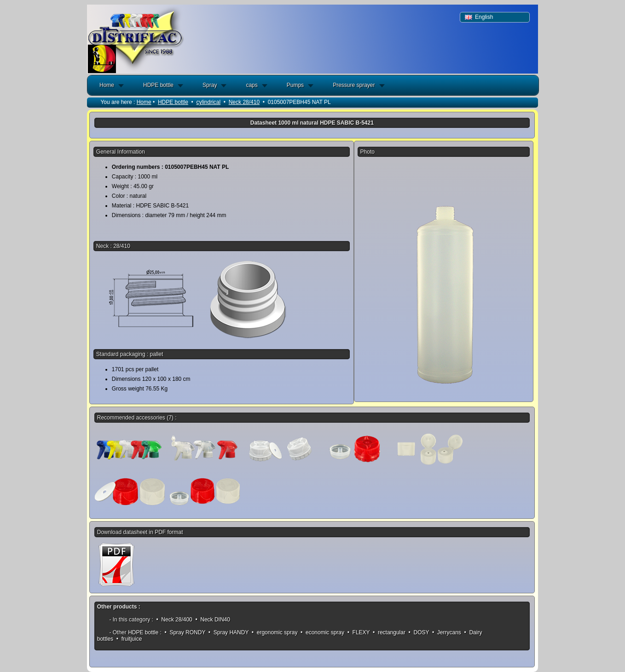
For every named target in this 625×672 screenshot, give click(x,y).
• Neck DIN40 (213, 620)
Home (107, 85)
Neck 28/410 (244, 102)
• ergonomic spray (275, 632)
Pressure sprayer (354, 85)
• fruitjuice (129, 639)
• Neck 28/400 (174, 620)
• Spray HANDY (229, 632)
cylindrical (208, 102)
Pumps (295, 85)
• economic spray (323, 632)
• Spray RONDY (185, 632)
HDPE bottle (158, 85)
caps (252, 85)
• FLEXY (358, 632)
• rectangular (389, 632)
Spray (210, 85)
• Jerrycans (447, 632)
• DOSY (419, 632)
